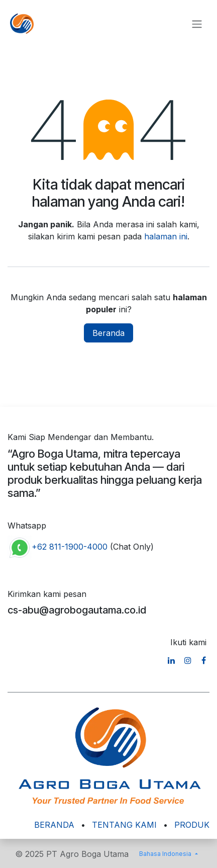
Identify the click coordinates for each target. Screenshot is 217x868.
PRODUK (192, 825)
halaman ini (166, 236)
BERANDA (54, 825)
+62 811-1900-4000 (70, 547)
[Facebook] (204, 660)
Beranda (108, 333)
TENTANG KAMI (124, 825)
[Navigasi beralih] (197, 24)
